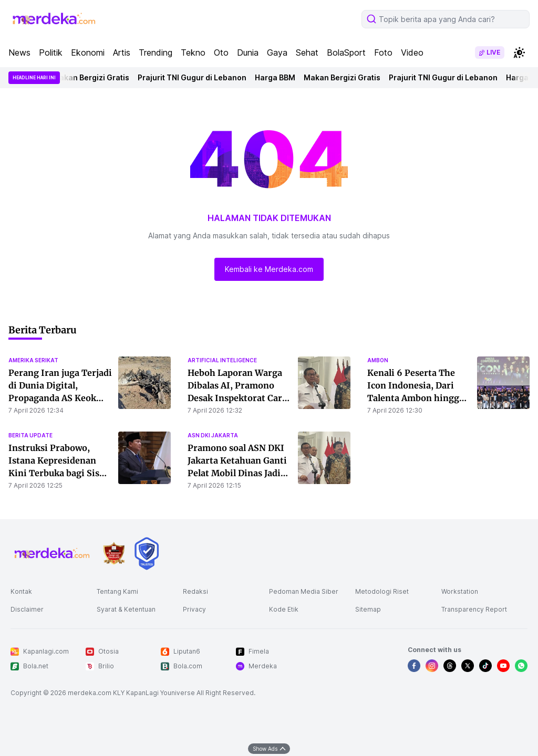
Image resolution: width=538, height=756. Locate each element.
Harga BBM (277, 77)
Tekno (193, 52)
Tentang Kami (117, 591)
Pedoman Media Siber (304, 591)
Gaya (277, 52)
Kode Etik (284, 609)
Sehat (307, 52)
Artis (122, 52)
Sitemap (368, 609)
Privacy (194, 609)
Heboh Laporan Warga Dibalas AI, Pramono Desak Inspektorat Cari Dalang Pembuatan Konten (236, 398)
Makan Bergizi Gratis (92, 77)
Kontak (21, 591)
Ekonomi (88, 52)
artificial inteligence (222, 360)
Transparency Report (474, 609)
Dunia (248, 52)
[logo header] (55, 19)
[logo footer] (53, 553)
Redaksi (195, 591)
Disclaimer (27, 609)
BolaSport (346, 52)
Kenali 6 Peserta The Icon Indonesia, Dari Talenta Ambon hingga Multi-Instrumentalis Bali (416, 398)
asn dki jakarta (213, 435)
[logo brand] (114, 554)
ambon (378, 360)
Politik (51, 52)
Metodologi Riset (382, 591)
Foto (383, 52)
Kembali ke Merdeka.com (269, 269)
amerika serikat (33, 360)
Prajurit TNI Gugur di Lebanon (194, 77)
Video (412, 52)
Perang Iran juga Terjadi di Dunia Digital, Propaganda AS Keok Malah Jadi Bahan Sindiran (60, 398)
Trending (156, 52)
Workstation (460, 591)
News (19, 52)
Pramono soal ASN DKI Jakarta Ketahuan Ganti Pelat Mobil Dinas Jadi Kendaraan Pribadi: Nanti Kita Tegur (237, 473)
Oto (221, 52)
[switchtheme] (519, 52)
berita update (30, 435)
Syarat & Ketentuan (126, 609)
